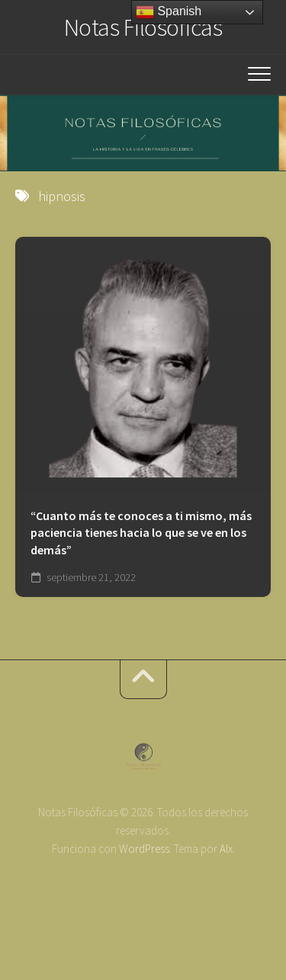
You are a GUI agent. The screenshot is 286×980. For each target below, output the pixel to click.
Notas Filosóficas (143, 27)
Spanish (169, 12)
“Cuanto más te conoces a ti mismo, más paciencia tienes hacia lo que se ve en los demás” (141, 533)
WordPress (144, 849)
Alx (226, 849)
